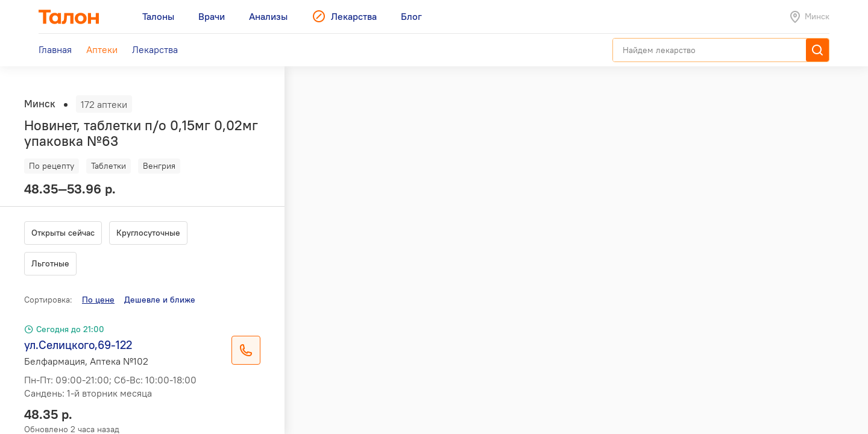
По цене (98, 300)
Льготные (50, 263)
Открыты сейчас (63, 233)
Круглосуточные (148, 233)
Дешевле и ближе (160, 300)
